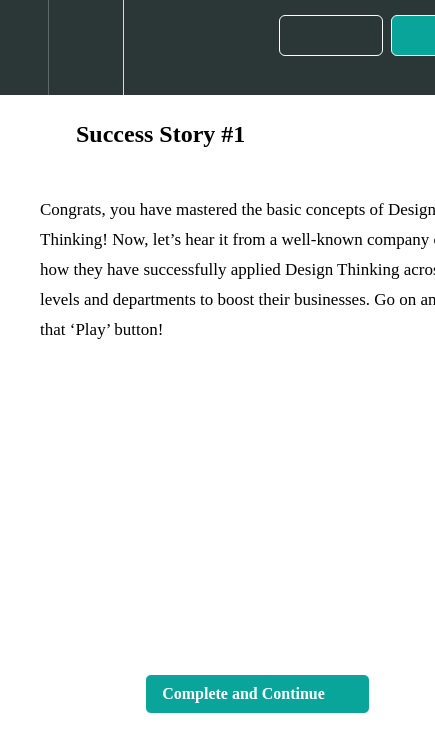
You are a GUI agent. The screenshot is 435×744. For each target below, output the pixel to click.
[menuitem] (85, 47)
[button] (24, 47)
